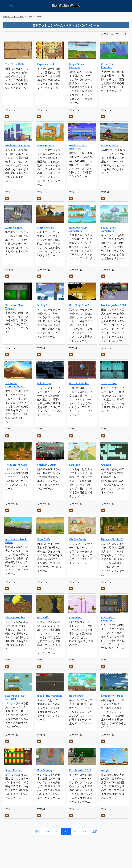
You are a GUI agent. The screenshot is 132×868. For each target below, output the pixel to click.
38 (75, 831)
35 (48, 831)
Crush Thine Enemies (109, 66)
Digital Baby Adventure (109, 229)
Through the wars (16, 465)
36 (57, 831)
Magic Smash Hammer (77, 66)
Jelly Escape (44, 383)
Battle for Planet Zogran (15, 307)
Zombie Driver (14, 228)
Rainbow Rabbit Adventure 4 (79, 229)
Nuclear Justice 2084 (114, 305)
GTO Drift (43, 617)
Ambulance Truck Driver (16, 541)
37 (66, 831)
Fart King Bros (46, 145)
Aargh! (105, 770)
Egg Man (75, 465)
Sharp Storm (109, 383)
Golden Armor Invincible (78, 147)
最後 (95, 831)
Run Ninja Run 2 (79, 305)
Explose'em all (46, 64)
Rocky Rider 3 (110, 145)
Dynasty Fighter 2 (112, 539)
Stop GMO (44, 539)
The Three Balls (15, 64)
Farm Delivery (46, 228)
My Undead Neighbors (108, 619)
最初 (37, 831)
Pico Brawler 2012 (80, 770)
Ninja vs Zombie (15, 617)
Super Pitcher (14, 770)
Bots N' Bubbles (79, 383)
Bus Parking (45, 770)
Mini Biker (75, 617)
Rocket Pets (76, 696)
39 (84, 831)
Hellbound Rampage (18, 145)
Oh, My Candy (78, 539)
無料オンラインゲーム (13, 16)
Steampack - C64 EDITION (15, 697)
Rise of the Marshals (50, 696)
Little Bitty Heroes (112, 696)
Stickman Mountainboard (15, 385)
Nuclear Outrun (47, 465)
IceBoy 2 (42, 305)
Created (106, 465)
